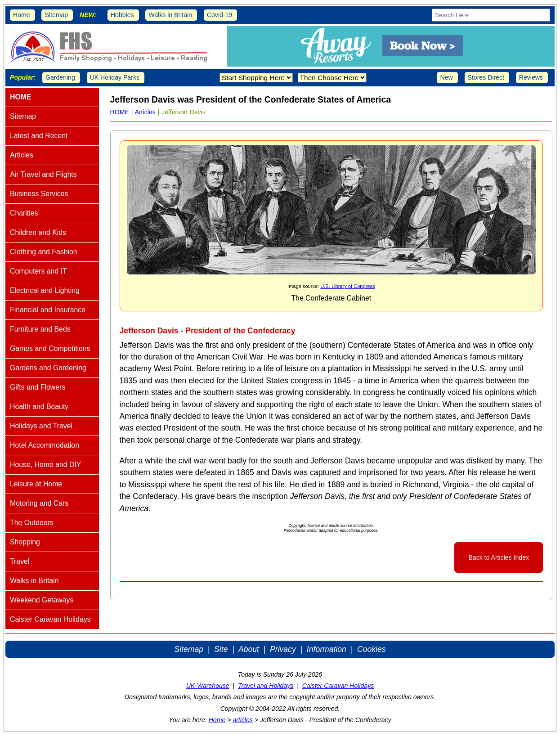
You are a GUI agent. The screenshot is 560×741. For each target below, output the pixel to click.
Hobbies (122, 15)
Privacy (283, 649)
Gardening (60, 77)
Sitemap (56, 15)
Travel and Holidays (266, 686)
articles (243, 720)
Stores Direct (486, 77)
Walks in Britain (170, 15)
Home (22, 15)
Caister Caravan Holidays (338, 686)
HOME (120, 112)
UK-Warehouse (208, 686)
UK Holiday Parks (115, 77)
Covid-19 (220, 15)
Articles (145, 112)
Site (221, 649)
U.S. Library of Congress (347, 286)
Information (327, 649)
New (446, 77)
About (249, 649)
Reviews (531, 77)
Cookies (372, 649)
